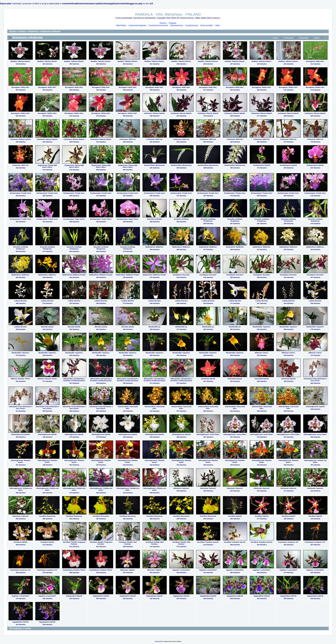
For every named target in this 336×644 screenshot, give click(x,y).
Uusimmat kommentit (158, 25)
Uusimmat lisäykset (137, 25)
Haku (218, 25)
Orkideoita (33, 31)
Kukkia (22, 31)
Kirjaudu (173, 23)
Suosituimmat (192, 25)
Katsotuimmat (177, 25)
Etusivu (163, 23)
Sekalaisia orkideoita (50, 31)
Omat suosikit (207, 25)
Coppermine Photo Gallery (172, 641)
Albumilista (121, 25)
